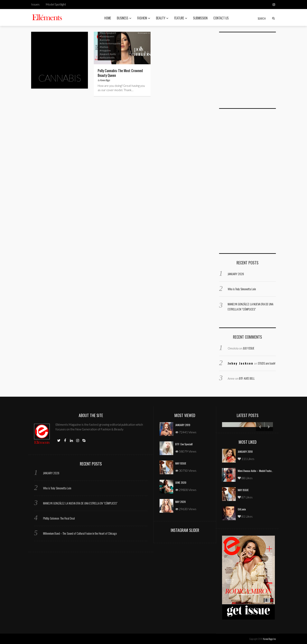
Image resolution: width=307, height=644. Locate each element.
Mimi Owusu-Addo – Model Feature (256, 471)
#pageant (104, 54)
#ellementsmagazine (110, 43)
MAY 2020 (180, 502)
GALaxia (242, 509)
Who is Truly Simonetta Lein (242, 289)
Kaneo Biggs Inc (270, 639)
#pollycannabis (107, 58)
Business (124, 18)
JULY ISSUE (249, 348)
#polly (113, 54)
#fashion (104, 47)
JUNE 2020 (181, 482)
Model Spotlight (56, 4)
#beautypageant (108, 33)
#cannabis (105, 40)
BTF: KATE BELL (247, 378)
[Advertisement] (248, 73)
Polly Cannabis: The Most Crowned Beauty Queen (120, 73)
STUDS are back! (267, 363)
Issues (35, 4)
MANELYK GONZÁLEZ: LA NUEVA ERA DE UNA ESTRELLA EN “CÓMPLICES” (80, 503)
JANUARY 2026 (236, 274)
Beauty (162, 18)
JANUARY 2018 (245, 451)
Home (108, 18)
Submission (200, 18)
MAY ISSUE (181, 463)
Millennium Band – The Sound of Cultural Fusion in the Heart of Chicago (80, 533)
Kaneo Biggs (105, 80)
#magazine (105, 50)
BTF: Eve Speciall (184, 444)
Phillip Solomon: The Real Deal (59, 518)
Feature (181, 18)
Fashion (144, 18)
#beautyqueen (107, 36)
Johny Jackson (241, 363)
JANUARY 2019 (183, 425)
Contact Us (221, 18)
